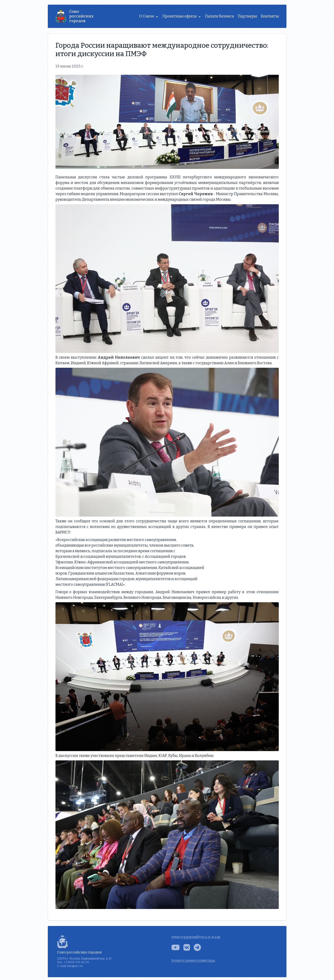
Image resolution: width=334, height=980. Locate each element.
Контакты (270, 16)
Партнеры (247, 16)
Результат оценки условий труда (193, 960)
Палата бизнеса (220, 16)
